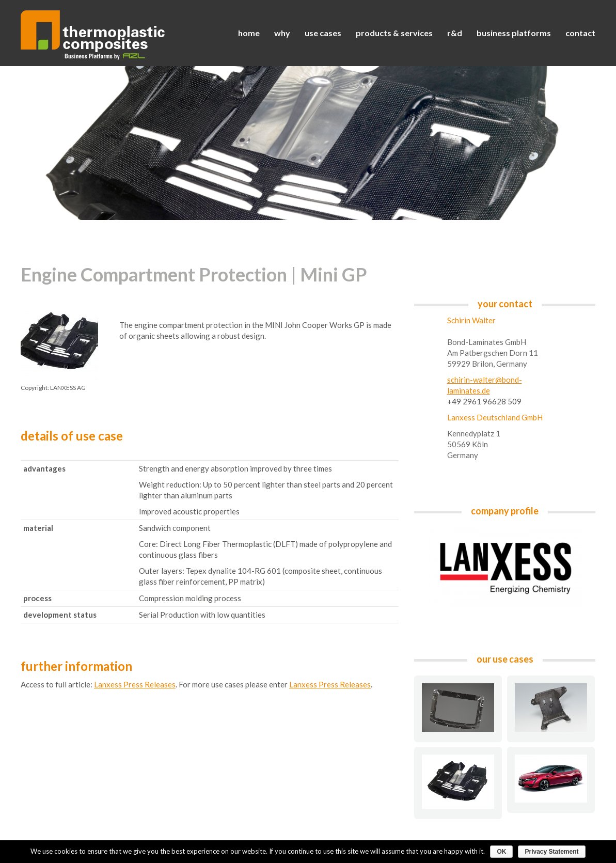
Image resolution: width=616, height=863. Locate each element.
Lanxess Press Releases (135, 684)
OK (501, 852)
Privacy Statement (551, 852)
